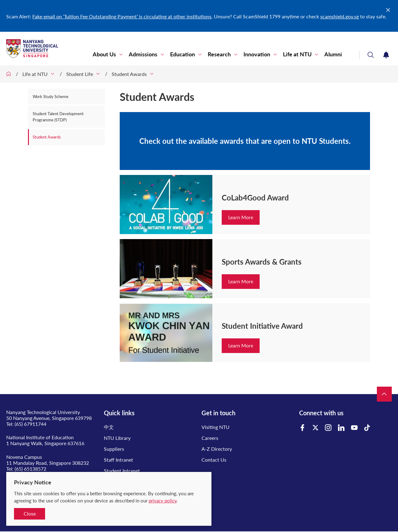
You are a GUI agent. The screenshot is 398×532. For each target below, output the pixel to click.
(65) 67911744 (30, 424)
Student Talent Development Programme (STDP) (58, 117)
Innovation (257, 54)
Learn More (241, 217)
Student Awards (129, 74)
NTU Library (117, 438)
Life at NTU (297, 54)
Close (30, 513)
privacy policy (163, 501)
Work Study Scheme (51, 97)
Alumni (333, 54)
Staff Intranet (118, 460)
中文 (109, 427)
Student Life (80, 74)
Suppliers (114, 449)
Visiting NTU (215, 427)
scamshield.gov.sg (340, 16)
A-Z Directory (217, 449)
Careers (210, 438)
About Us (104, 54)
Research (219, 54)
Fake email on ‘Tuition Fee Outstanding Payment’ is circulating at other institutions (122, 16)
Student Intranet (122, 471)
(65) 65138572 (30, 469)
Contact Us (214, 460)
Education (183, 54)
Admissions (143, 54)
